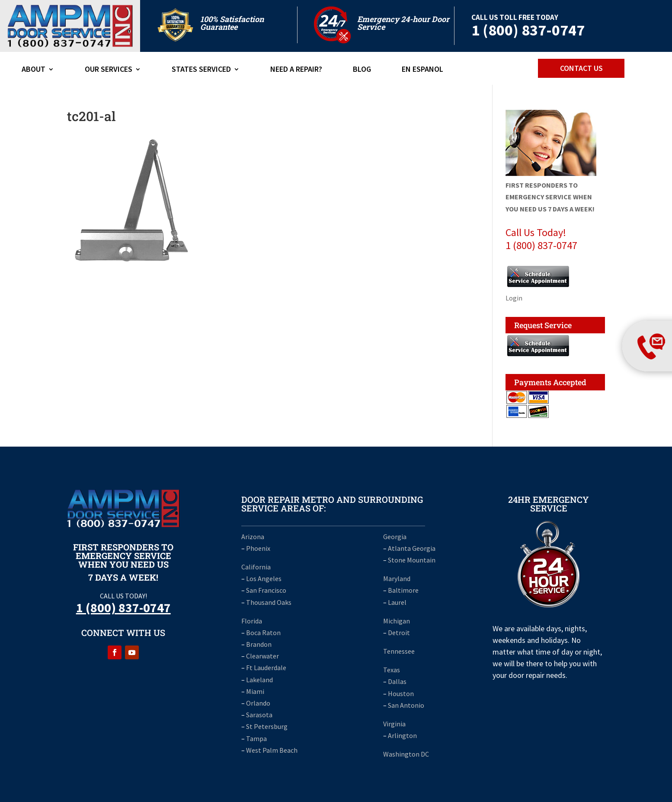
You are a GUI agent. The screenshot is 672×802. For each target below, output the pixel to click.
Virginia (394, 724)
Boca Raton (263, 633)
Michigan (397, 621)
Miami (255, 691)
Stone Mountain (412, 560)
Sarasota (259, 715)
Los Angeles (264, 578)
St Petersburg (267, 726)
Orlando (258, 703)
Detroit (399, 633)
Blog (362, 70)
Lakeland (259, 680)
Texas (392, 670)
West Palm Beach (272, 750)
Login (514, 298)
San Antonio (406, 705)
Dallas (397, 681)
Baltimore (403, 590)
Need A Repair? (296, 70)
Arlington (402, 735)
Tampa (256, 738)
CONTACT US (581, 68)
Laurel (397, 602)
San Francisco (266, 590)
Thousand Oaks (269, 602)
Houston (401, 693)
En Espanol (422, 70)
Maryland (397, 578)
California (256, 567)
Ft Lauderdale (266, 668)
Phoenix (258, 548)
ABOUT (34, 70)
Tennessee (399, 651)
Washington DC (406, 754)
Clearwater (262, 656)
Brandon (259, 644)
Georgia (395, 537)
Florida (252, 621)
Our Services (109, 70)
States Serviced (201, 70)
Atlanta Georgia (412, 548)
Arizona (253, 537)
